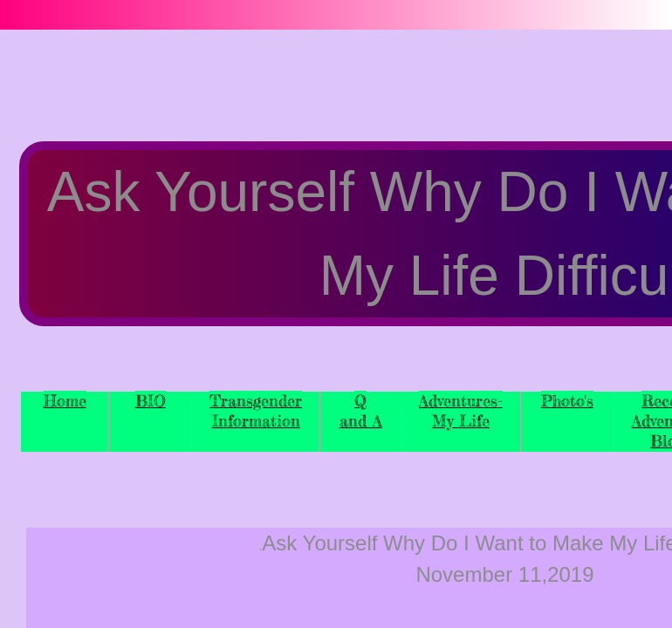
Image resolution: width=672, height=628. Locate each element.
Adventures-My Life (461, 410)
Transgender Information (256, 410)
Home (65, 400)
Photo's (567, 400)
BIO (151, 400)
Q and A (361, 410)
